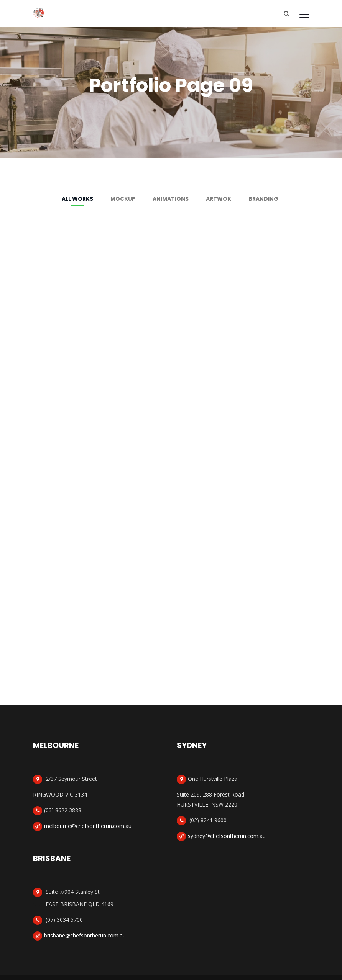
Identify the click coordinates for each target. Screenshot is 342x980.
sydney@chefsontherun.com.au (227, 835)
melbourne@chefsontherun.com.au (88, 825)
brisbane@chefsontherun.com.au (85, 935)
